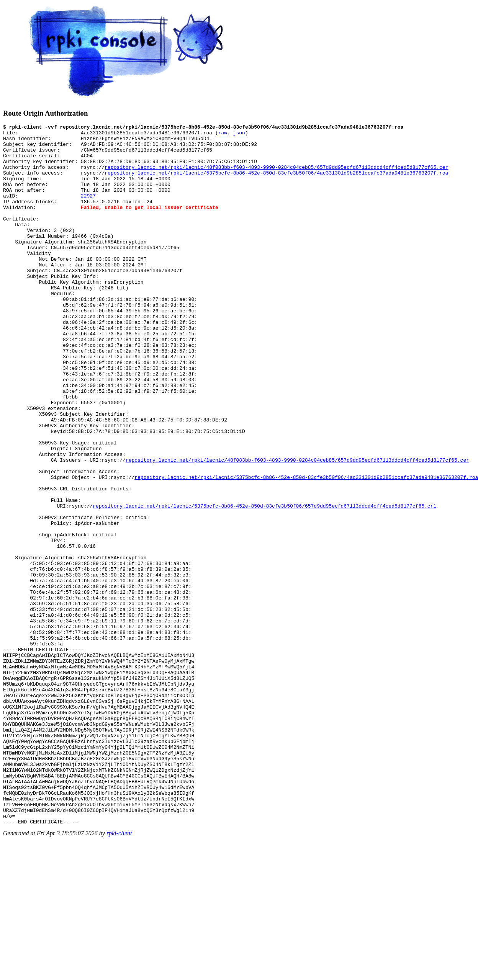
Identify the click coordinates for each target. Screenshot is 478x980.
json (239, 135)
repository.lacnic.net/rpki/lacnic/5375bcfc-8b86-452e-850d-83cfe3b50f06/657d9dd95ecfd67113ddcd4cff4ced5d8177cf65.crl (264, 583)
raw (223, 135)
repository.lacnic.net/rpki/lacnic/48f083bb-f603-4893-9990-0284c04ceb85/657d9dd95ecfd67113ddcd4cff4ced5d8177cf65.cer (276, 176)
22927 (88, 211)
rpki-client (119, 973)
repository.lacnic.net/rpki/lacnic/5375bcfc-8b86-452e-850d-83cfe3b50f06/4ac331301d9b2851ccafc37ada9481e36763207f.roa (276, 183)
